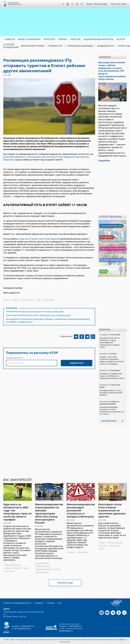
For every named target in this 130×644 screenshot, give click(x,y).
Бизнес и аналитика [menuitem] (29, 39)
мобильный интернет (13, 565)
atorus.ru (123, 639)
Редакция (39, 603)
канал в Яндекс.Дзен (55, 311)
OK (77, 4)
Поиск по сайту (119, 4)
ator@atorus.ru (24, 628)
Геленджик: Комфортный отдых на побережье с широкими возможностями (112, 376)
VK (72, 4)
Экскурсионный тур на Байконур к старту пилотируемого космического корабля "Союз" (110, 343)
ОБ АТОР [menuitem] (121, 39)
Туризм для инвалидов (80, 46)
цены (26, 568)
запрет (39, 300)
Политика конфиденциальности (17, 603)
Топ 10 (103, 271)
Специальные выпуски (111, 226)
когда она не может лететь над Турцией (39, 239)
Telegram (81, 4)
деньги (57, 569)
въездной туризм (42, 563)
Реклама (51, 603)
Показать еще (65, 583)
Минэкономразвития (44, 569)
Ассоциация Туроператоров (15, 3)
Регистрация (100, 4)
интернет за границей (13, 568)
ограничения (49, 300)
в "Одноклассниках (62, 315)
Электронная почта (14, 358)
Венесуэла (72, 552)
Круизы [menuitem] (63, 39)
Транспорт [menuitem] (49, 39)
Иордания (16, 300)
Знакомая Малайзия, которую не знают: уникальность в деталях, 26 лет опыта (112, 411)
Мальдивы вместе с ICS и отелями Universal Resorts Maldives (111, 393)
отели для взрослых (115, 543)
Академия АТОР (106, 46)
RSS (60, 603)
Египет (7, 300)
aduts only (103, 546)
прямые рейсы (28, 300)
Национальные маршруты (113, 260)
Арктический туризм (32, 46)
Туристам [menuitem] (75, 39)
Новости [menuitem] (10, 39)
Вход (89, 4)
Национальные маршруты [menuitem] (99, 39)
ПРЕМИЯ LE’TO (56, 46)
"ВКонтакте (45, 315)
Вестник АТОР (107, 237)
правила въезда (42, 572)
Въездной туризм (43, 566)
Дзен (63, 4)
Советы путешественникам (113, 249)
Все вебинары (109, 421)
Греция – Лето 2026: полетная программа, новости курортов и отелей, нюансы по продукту (112, 360)
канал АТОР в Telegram (31, 311)
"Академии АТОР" (25, 322)
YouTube (68, 4)
